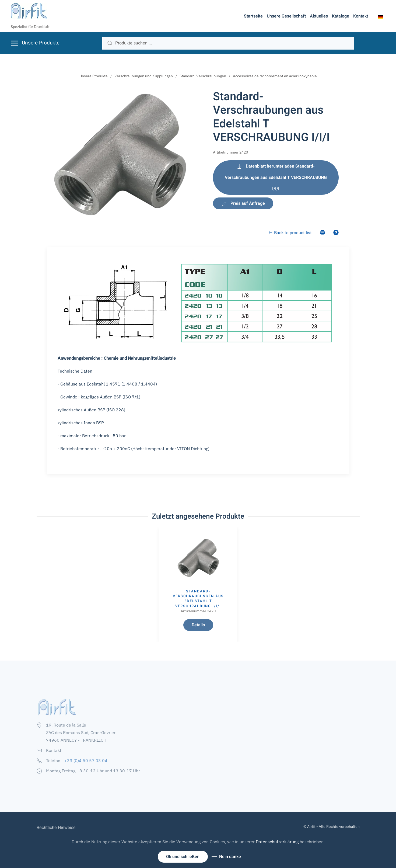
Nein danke (230, 857)
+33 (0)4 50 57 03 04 (86, 761)
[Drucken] (323, 232)
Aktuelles (319, 16)
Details (198, 625)
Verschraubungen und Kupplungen (144, 76)
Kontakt (361, 16)
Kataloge (341, 16)
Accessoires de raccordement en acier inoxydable (275, 76)
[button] (381, 16)
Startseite (253, 16)
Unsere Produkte (94, 76)
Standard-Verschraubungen (203, 76)
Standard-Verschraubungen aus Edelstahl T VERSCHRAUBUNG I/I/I (198, 599)
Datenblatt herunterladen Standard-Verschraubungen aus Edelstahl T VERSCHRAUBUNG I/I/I (276, 178)
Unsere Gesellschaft (286, 16)
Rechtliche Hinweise (56, 828)
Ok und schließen (183, 857)
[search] (228, 43)
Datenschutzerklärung (277, 842)
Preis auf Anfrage (243, 203)
